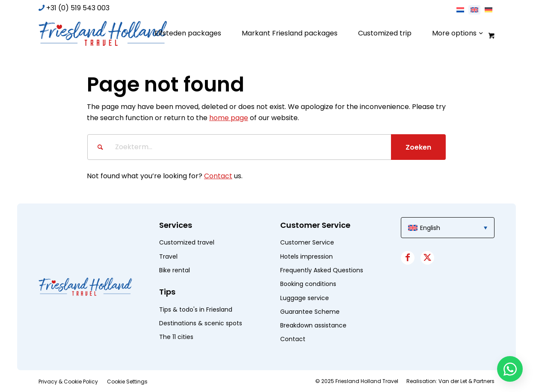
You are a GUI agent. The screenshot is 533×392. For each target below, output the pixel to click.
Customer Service (307, 242)
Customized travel (187, 242)
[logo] (103, 33)
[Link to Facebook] (408, 258)
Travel (168, 256)
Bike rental (175, 270)
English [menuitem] (430, 228)
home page (229, 118)
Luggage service (305, 298)
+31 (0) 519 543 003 (78, 8)
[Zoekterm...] (266, 147)
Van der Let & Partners (466, 381)
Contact (218, 176)
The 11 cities (176, 337)
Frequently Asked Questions (322, 270)
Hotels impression (306, 256)
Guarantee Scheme (310, 312)
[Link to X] (427, 258)
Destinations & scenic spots (201, 323)
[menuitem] (188, 33)
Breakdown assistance (313, 325)
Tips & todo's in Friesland (196, 309)
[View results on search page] (418, 147)
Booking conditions (308, 284)
